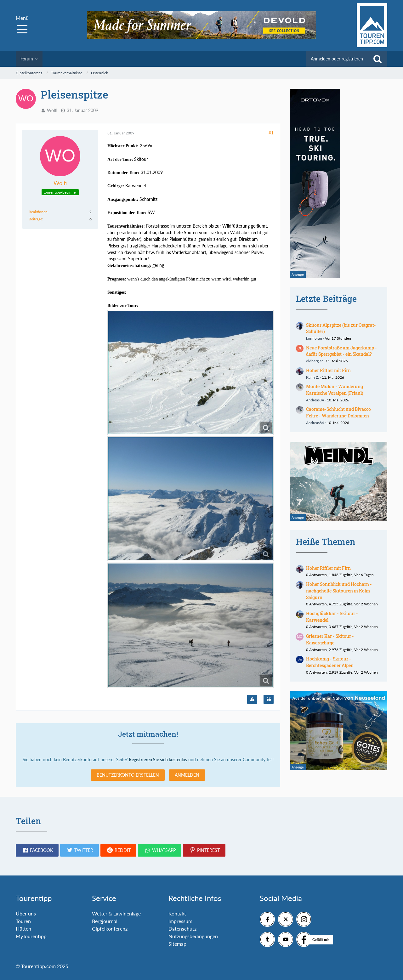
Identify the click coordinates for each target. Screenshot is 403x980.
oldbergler (314, 361)
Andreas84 (315, 400)
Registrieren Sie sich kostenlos (158, 759)
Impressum (180, 921)
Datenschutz (182, 929)
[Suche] (377, 59)
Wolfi (52, 110)
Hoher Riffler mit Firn (328, 370)
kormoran (314, 338)
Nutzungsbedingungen (193, 936)
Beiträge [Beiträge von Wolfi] (35, 219)
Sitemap (177, 944)
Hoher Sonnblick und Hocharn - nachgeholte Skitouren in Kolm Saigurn (339, 591)
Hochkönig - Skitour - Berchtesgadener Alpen (330, 662)
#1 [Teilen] (271, 133)
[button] (37, 850)
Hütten (23, 929)
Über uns (26, 913)
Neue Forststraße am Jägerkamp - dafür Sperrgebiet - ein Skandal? (341, 351)
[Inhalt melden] (252, 700)
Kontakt (177, 913)
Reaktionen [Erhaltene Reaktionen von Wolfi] (38, 212)
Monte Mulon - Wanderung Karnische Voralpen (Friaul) (335, 390)
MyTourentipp (31, 936)
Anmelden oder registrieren (337, 59)
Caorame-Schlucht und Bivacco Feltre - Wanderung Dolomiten (338, 412)
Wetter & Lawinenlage (116, 913)
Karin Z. (312, 377)
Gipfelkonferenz (110, 929)
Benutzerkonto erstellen (128, 775)
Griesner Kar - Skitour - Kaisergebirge (330, 639)
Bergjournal (105, 921)
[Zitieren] (269, 700)
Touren (23, 921)
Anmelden (187, 775)
